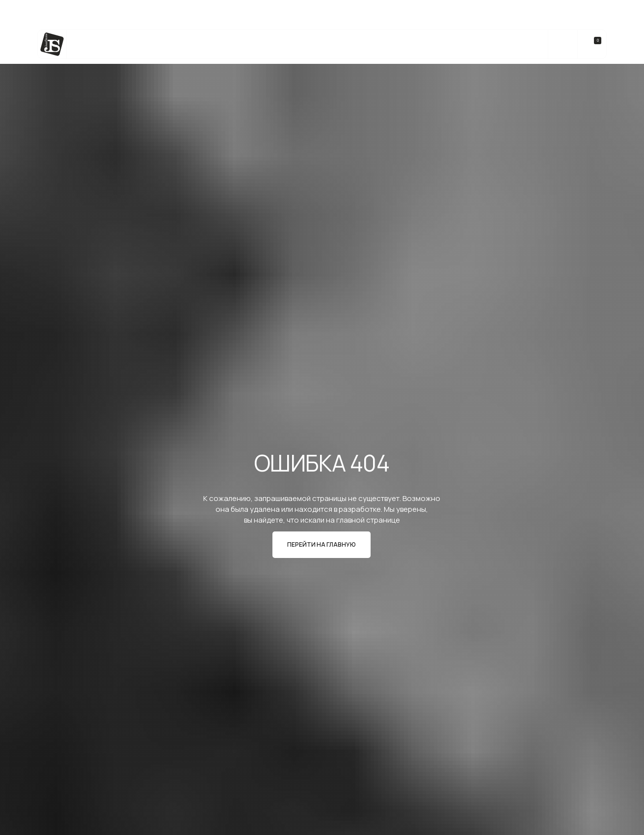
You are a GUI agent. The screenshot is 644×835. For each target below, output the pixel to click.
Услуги (174, 44)
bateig (297, 44)
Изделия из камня (237, 44)
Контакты (507, 44)
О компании (451, 44)
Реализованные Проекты (369, 44)
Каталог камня (117, 44)
